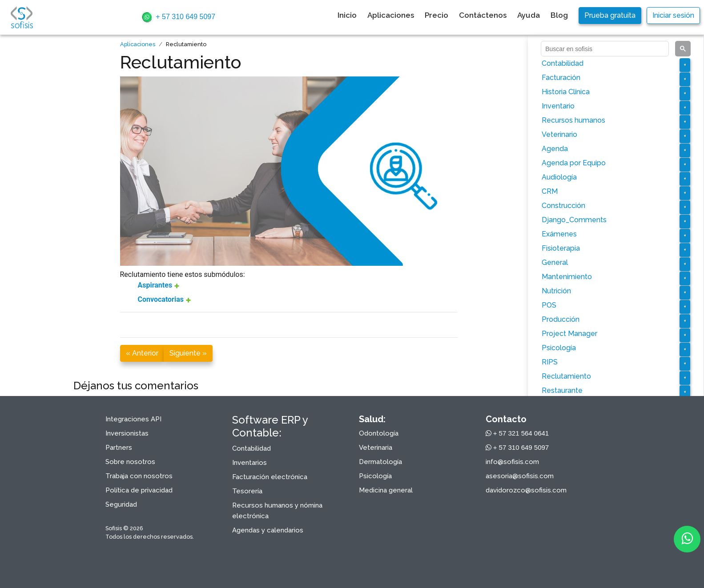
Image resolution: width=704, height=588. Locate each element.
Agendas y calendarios (268, 530)
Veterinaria (376, 448)
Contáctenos (483, 15)
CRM (550, 191)
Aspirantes (156, 285)
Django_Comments (574, 220)
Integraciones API (133, 419)
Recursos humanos (573, 120)
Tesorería (247, 491)
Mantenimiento (567, 277)
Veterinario (559, 134)
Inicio (347, 15)
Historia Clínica (566, 92)
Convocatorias (162, 299)
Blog (559, 15)
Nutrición (556, 291)
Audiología (559, 177)
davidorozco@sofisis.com (526, 490)
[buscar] (604, 49)
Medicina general (386, 490)
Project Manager (569, 334)
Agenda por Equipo (574, 163)
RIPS (550, 362)
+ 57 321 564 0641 (517, 433)
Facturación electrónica (270, 477)
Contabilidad (563, 63)
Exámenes (559, 234)
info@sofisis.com (512, 462)
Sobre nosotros (130, 462)
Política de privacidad (139, 490)
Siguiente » (188, 353)
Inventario (558, 106)
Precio (436, 15)
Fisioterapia (561, 248)
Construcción (563, 206)
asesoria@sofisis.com (520, 476)
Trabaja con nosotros (139, 476)
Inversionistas (127, 433)
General (555, 262)
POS (549, 305)
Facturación (561, 78)
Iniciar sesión (673, 15)
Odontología (379, 433)
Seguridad (121, 504)
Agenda (555, 149)
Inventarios (249, 463)
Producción (561, 319)
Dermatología (380, 462)
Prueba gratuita (610, 15)
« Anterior (142, 353)
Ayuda (529, 15)
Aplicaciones (391, 15)
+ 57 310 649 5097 (178, 17)
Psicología (559, 348)
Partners (119, 448)
